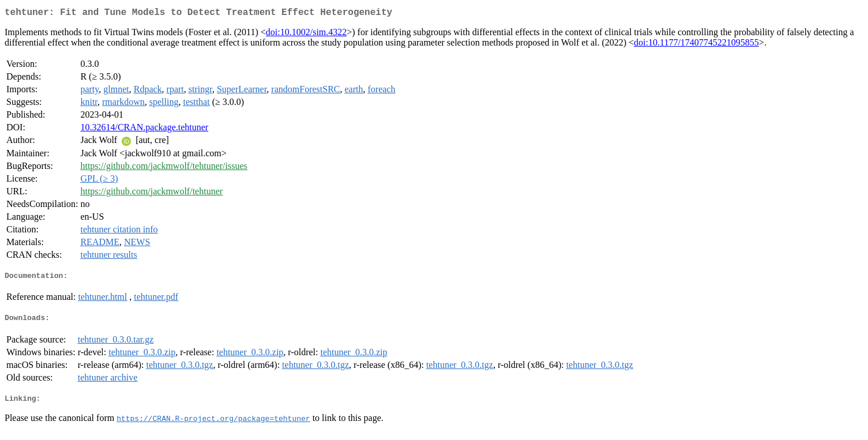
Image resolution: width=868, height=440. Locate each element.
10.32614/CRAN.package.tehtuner (144, 129)
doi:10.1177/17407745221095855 (696, 45)
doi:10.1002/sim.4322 (306, 34)
